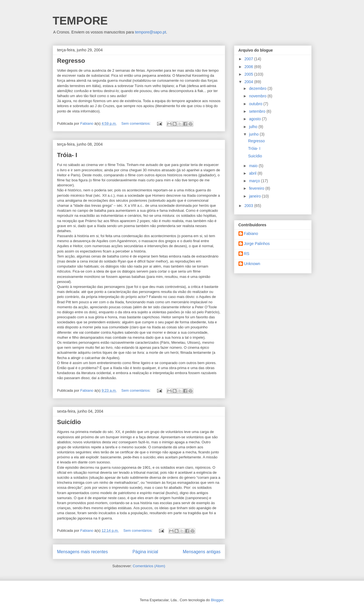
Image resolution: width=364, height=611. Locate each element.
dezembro (258, 88)
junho (254, 134)
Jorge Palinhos (257, 244)
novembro (258, 96)
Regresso (71, 61)
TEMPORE (80, 21)
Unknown (252, 264)
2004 (249, 82)
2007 (249, 59)
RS (247, 254)
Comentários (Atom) (149, 566)
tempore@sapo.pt (151, 32)
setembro (258, 111)
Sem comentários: (136, 123)
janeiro (255, 196)
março (255, 181)
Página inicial (145, 552)
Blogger (217, 600)
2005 (249, 74)
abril (253, 173)
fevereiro (257, 188)
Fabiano (251, 234)
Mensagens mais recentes (83, 552)
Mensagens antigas (202, 552)
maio (254, 166)
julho (254, 127)
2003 (249, 206)
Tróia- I (67, 155)
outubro (256, 104)
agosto (255, 119)
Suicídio (69, 422)
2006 (249, 67)
